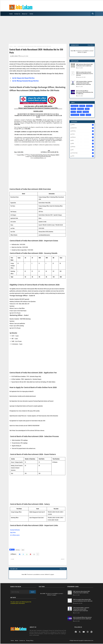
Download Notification (15, 530)
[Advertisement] (52, 30)
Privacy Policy (30, 641)
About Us (24, 14)
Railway (86, 112)
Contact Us (17, 14)
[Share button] (38, 554)
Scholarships (76, 115)
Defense (81, 109)
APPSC (83, 106)
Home (11, 14)
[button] (93, 14)
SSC (83, 115)
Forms (31, 14)
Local (74, 112)
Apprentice (75, 106)
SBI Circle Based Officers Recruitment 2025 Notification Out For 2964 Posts (85, 92)
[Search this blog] (20, 592)
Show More (91, 45)
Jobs (15, 46)
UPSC (89, 115)
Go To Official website (15, 535)
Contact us (22, 641)
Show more (63, 569)
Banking (18, 550)
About (17, 641)
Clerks (74, 109)
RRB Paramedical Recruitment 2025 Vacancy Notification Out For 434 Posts (85, 74)
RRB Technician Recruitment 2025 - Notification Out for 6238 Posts (85, 65)
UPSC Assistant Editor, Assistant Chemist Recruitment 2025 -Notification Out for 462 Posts (84, 83)
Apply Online (13, 532)
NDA (80, 112)
